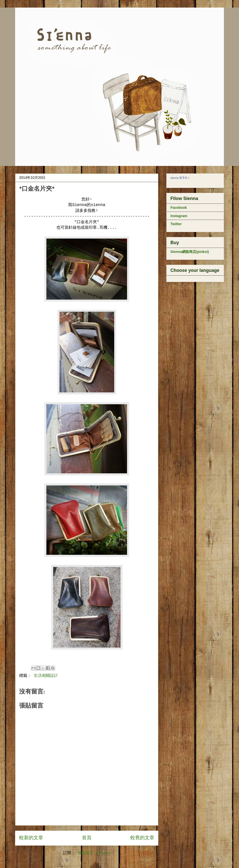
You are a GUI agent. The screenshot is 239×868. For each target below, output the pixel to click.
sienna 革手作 (179, 178)
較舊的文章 (142, 838)
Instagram (179, 216)
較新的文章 (31, 838)
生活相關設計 (46, 676)
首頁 (87, 838)
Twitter (176, 224)
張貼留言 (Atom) (94, 853)
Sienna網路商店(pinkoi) (190, 252)
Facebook (179, 208)
